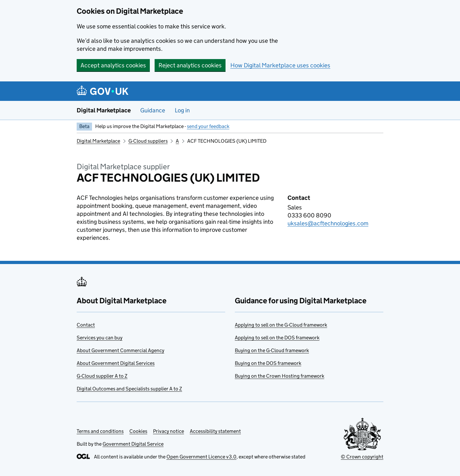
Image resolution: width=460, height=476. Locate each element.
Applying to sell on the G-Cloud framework (281, 325)
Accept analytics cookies (113, 65)
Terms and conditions (100, 431)
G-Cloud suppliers (148, 141)
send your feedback (208, 126)
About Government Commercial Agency (120, 350)
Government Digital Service (133, 444)
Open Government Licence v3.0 (201, 457)
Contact (86, 325)
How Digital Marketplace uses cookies (280, 65)
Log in (182, 110)
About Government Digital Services (116, 363)
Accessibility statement (215, 431)
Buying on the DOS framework (268, 363)
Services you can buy (100, 338)
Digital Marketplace (104, 110)
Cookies (138, 431)
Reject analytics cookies (190, 65)
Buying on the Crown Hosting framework (280, 376)
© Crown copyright (362, 457)
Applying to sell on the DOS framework (277, 338)
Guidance (153, 110)
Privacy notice (169, 431)
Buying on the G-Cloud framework (272, 350)
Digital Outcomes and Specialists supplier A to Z (129, 389)
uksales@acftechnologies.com (328, 223)
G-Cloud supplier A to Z (102, 376)
